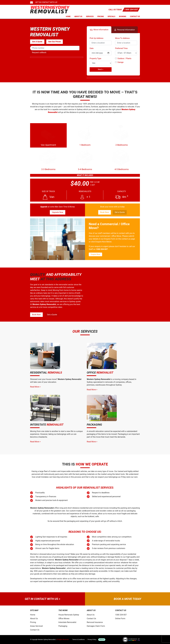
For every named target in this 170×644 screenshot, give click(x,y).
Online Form (120, 619)
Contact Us (135, 16)
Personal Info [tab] (125, 30)
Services (90, 16)
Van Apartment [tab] (48, 135)
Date (92, 48)
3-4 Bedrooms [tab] (85, 160)
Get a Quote (120, 212)
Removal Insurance (95, 622)
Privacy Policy (92, 640)
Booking (123, 16)
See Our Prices (55, 42)
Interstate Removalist (67, 622)
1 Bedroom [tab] (85, 135)
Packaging (63, 626)
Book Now (105, 212)
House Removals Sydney (69, 615)
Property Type (95, 58)
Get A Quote (37, 42)
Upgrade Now (57, 212)
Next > (101, 69)
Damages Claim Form (96, 626)
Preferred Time (121, 48)
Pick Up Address (97, 38)
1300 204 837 (131, 9)
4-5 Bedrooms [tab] (122, 160)
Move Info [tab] (99, 30)
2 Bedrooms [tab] (122, 135)
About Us (78, 16)
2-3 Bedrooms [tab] (48, 160)
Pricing (101, 16)
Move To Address (122, 38)
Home (68, 16)
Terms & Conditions (79, 640)
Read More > (35, 387)
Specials (112, 16)
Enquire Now (95, 254)
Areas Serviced (36, 626)
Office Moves (64, 619)
